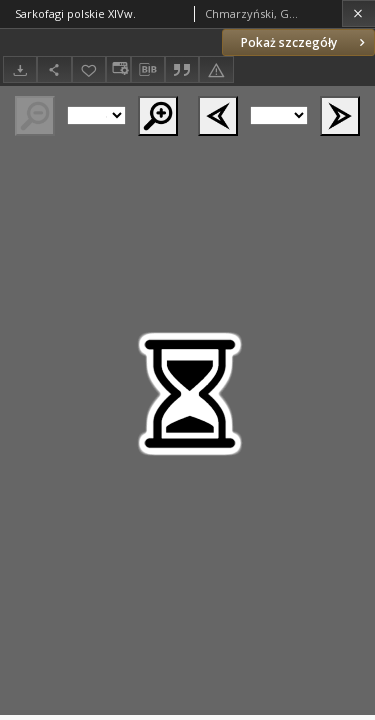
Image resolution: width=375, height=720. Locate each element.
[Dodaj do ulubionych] (89, 69)
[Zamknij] (358, 13)
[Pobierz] (20, 69)
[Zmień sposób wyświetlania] (118, 69)
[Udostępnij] (54, 69)
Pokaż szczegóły (305, 42)
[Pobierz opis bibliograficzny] (148, 70)
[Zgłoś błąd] (216, 69)
